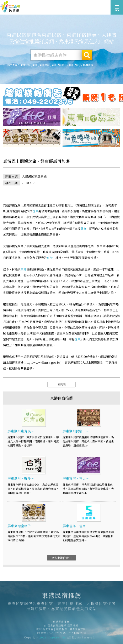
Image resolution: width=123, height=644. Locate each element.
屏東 (36, 211)
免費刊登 (48, 630)
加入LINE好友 (78, 634)
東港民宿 (25, 65)
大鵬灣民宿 (72, 65)
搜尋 (87, 55)
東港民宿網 (58, 65)
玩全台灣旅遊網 (57, 626)
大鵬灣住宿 (87, 65)
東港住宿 (44, 65)
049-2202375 (57, 634)
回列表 (62, 384)
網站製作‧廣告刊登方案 (71, 630)
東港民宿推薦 (10, 7)
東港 (35, 65)
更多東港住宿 (62, 558)
